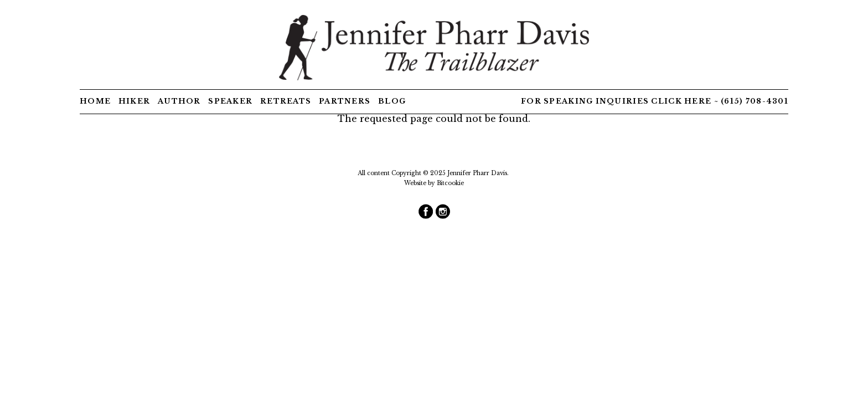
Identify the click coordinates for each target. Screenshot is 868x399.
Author (179, 101)
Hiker (134, 101)
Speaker (230, 101)
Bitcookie (450, 183)
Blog (392, 101)
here (698, 101)
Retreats (286, 101)
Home (95, 101)
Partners (345, 101)
